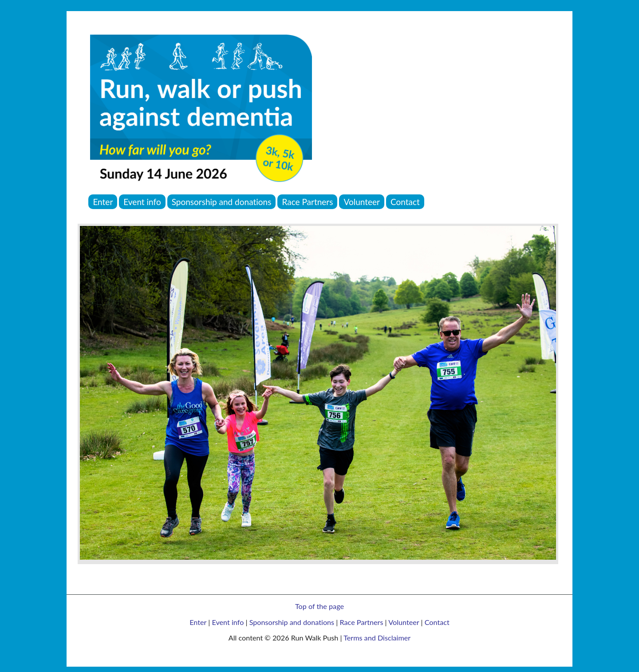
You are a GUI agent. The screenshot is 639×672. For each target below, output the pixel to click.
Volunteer (404, 622)
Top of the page (319, 606)
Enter (198, 622)
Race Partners (361, 622)
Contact (437, 622)
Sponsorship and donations (292, 622)
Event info (228, 622)
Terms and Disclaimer (377, 638)
